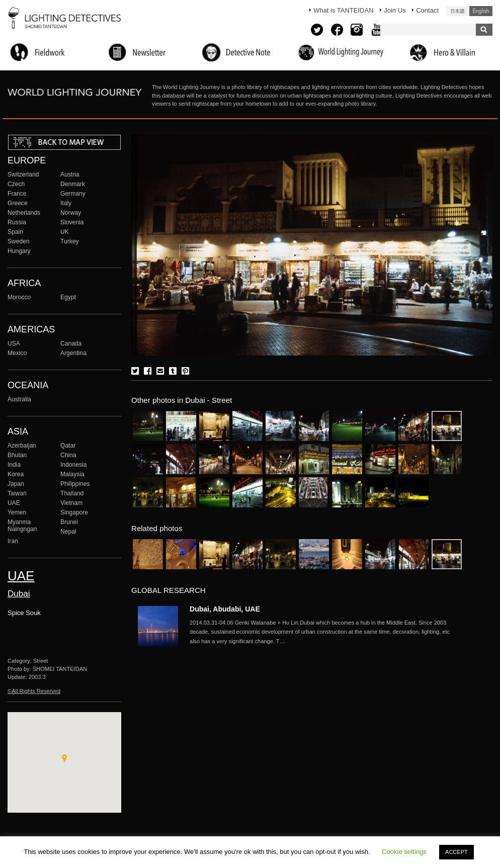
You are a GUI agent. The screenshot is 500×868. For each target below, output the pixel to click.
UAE (14, 503)
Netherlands (24, 213)
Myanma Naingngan (22, 526)
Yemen (17, 512)
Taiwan (17, 493)
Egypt (68, 297)
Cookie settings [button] (404, 852)
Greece (18, 203)
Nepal (68, 532)
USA (14, 343)
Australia (19, 399)
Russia (17, 222)
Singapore (74, 512)
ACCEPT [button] (456, 852)
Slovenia (72, 222)
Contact (427, 10)
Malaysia (72, 474)
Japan (16, 484)
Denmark (73, 184)
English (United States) (481, 11)
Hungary (19, 251)
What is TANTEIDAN (343, 10)
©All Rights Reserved (34, 691)
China (68, 455)
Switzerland (23, 175)
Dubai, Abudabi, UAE (225, 609)
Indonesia (73, 465)
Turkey (69, 241)
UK (65, 232)
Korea (16, 474)
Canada (71, 343)
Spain (15, 232)
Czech (16, 184)
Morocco (19, 297)
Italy (66, 203)
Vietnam (71, 503)
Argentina (73, 353)
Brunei (69, 522)
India (14, 465)
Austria (70, 175)
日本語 (458, 11)
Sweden (19, 241)
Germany (73, 194)
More (325, 632)
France (17, 194)
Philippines (75, 484)
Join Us (395, 10)
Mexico (17, 353)
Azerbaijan (22, 446)
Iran (13, 541)
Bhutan (17, 455)
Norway (71, 213)
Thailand (72, 493)
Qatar (68, 446)
